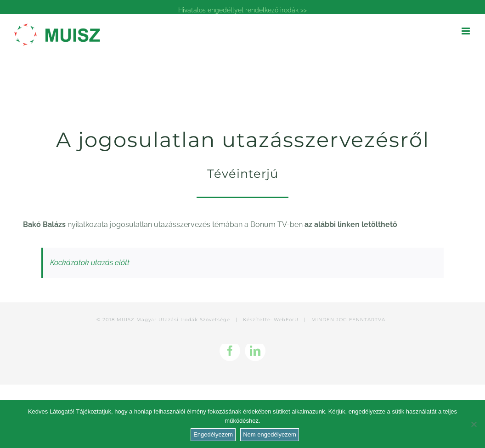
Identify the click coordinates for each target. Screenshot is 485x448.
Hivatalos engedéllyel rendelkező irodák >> (242, 10)
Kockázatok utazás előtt (90, 263)
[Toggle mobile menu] (466, 31)
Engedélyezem (213, 434)
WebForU (286, 320)
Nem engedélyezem (270, 434)
